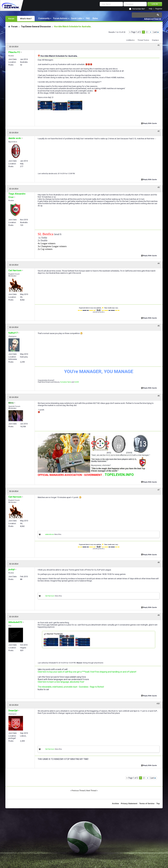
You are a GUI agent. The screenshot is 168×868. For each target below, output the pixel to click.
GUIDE (77, 382)
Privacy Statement (129, 803)
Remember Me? (139, 9)
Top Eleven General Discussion (36, 27)
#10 (158, 704)
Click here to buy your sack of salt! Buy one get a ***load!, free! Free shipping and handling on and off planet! (87, 672)
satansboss (49, 534)
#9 (159, 615)
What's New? (26, 19)
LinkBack (130, 40)
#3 (159, 187)
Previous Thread (78, 791)
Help (151, 9)
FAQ (88, 18)
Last (156, 32)
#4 (159, 263)
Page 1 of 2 (136, 32)
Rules (95, 18)
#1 (159, 45)
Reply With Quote (149, 123)
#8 (159, 562)
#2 (159, 131)
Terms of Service (147, 803)
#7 (159, 490)
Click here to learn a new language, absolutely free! (61, 682)
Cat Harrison (50, 596)
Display (155, 40)
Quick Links (77, 18)
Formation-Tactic (66, 382)
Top (158, 803)
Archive (115, 803)
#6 (159, 396)
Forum (11, 19)
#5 (159, 326)
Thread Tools (143, 40)
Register (159, 9)
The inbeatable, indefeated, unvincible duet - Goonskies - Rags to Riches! (71, 687)
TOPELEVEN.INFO (119, 475)
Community (44, 18)
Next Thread (91, 791)
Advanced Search (153, 19)
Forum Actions (60, 18)
